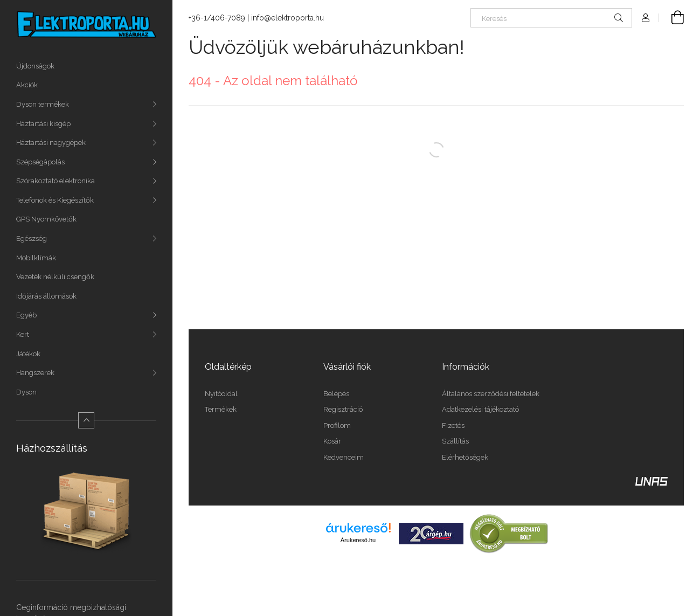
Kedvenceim (344, 457)
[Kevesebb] (86, 420)
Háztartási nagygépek (51, 143)
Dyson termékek (43, 104)
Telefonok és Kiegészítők (55, 200)
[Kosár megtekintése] (671, 18)
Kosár (332, 441)
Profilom (337, 425)
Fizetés (453, 425)
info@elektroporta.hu (287, 18)
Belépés (336, 394)
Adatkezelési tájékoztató (480, 409)
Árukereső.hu (358, 540)
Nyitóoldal (221, 394)
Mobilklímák (36, 258)
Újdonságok (35, 66)
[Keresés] (551, 18)
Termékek (221, 409)
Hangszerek (35, 373)
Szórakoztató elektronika (56, 181)
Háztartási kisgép (43, 124)
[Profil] (646, 18)
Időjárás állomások (46, 296)
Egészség (32, 238)
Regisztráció (343, 409)
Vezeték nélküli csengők (55, 277)
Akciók (27, 85)
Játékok (28, 354)
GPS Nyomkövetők (46, 219)
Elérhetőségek (465, 457)
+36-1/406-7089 (217, 18)
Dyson (26, 392)
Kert (23, 334)
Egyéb (26, 315)
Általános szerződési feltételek (491, 394)
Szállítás (455, 441)
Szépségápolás (40, 162)
